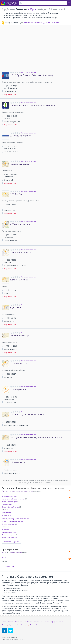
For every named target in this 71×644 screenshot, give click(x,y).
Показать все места (9, 566)
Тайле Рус (16, 194)
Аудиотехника (6, 504)
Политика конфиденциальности (54, 622)
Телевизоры (5, 530)
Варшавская (13, 625)
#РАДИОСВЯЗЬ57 (20, 389)
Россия (4, 552)
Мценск (4, 558)
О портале (11, 622)
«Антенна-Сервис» (20, 253)
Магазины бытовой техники (10, 507)
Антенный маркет (20, 164)
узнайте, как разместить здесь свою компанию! (42, 23)
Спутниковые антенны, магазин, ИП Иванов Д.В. (36, 437)
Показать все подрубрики (11, 542)
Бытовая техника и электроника (21, 491)
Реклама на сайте (21, 622)
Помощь (4, 622)
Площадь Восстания (36, 625)
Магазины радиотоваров (10, 538)
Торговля (5, 491)
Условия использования (35, 622)
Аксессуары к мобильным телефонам (13, 499)
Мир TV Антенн (19, 280)
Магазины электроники (9, 535)
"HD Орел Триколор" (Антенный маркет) (32, 75)
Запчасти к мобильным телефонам (12, 521)
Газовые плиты (6, 515)
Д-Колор (15, 308)
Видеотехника (6, 512)
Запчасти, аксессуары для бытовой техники (15, 519)
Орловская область (15, 552)
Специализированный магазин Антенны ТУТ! (34, 106)
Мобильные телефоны (9, 496)
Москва (4, 625)
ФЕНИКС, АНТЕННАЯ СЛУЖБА (27, 415)
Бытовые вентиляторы (9, 532)
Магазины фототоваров (9, 502)
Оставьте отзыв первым (29, 73)
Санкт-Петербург (22, 625)
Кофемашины (6, 527)
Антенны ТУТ (19, 364)
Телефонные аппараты (9, 524)
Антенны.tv (17, 462)
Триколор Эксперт (20, 136)
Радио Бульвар (19, 336)
